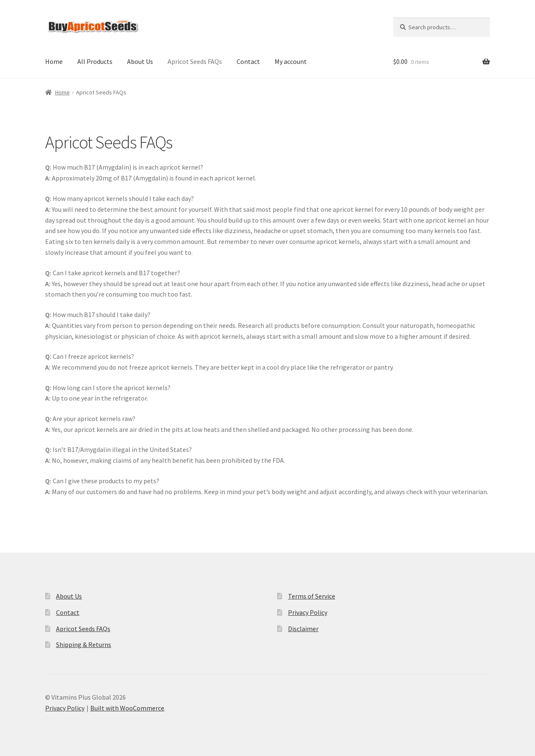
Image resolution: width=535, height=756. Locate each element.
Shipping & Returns (84, 644)
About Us (140, 61)
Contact (248, 61)
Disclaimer (303, 629)
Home (54, 61)
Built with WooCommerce (127, 708)
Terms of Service (312, 596)
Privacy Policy (308, 612)
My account (291, 61)
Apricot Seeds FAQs (195, 61)
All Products (95, 61)
